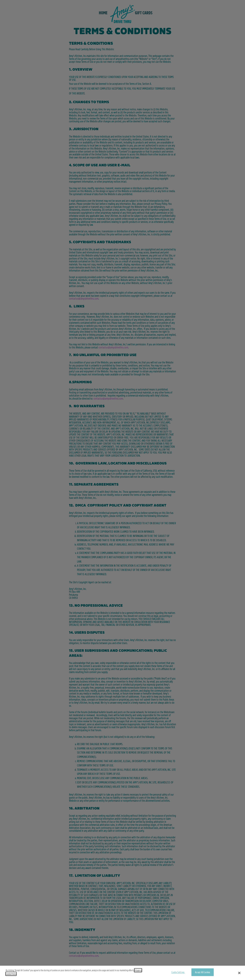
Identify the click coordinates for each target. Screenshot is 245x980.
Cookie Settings (178, 972)
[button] (239, 973)
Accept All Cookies (203, 972)
